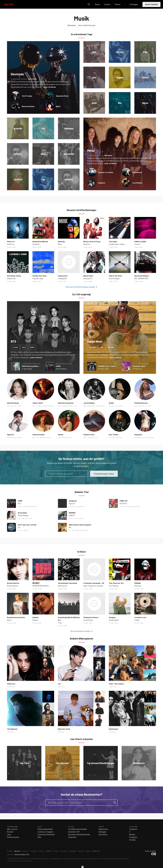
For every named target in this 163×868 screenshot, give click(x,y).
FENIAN (137, 583)
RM (70, 527)
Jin (19, 527)
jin (19, 530)
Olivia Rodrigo (13, 403)
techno (122, 506)
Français (33, 851)
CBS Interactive (12, 858)
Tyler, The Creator (116, 684)
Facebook (133, 829)
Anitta (61, 435)
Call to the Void (115, 276)
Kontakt (10, 832)
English (10, 851)
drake (121, 406)
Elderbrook (11, 278)
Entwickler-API (74, 832)
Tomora (137, 244)
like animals (33, 506)
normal (25, 506)
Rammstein (137, 172)
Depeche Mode (62, 96)
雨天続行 (36, 583)
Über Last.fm (12, 829)
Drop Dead (22, 513)
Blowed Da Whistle (40, 241)
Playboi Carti (89, 435)
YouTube (132, 840)
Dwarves (87, 244)
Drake (111, 403)
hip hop (111, 347)
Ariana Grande (38, 435)
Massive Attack (28, 106)
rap (102, 347)
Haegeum (73, 501)
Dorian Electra (13, 583)
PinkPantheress (141, 403)
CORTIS (72, 515)
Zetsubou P (88, 278)
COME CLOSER (140, 241)
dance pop (136, 506)
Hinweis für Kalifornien (90, 858)
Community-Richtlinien (46, 834)
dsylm (26, 530)
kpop (32, 347)
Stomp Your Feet (39, 276)
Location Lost (140, 617)
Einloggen (134, 4)
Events (107, 4)
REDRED (72, 513)
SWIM (58, 366)
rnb (75, 406)
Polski (55, 851)
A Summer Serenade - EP (94, 583)
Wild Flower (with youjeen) (80, 525)
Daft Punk (32, 79)
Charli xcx (11, 244)
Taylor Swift (38, 403)
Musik (97, 4)
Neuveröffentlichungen (87, 25)
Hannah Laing (38, 278)
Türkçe (88, 851)
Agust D (10, 435)
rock (19, 406)
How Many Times (14, 276)
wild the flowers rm (82, 530)
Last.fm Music (27, 861)
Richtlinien (77, 858)
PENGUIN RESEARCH (41, 586)
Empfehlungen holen (104, 474)
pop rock (14, 406)
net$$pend (62, 278)
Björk (58, 106)
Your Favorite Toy (116, 583)
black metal (91, 406)
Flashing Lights (139, 366)
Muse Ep (61, 241)
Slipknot (102, 183)
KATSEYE (123, 503)
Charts (118, 4)
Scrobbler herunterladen (77, 829)
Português (63, 851)
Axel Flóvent (88, 620)
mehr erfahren (50, 87)
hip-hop (92, 347)
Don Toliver (114, 435)
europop (129, 506)
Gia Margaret (114, 620)
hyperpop (138, 437)
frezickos (36, 244)
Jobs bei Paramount (15, 861)
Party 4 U (11, 241)
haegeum (81, 506)
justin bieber (100, 406)
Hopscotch (63, 276)
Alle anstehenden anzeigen (80, 631)
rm (70, 530)
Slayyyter (138, 435)
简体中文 (96, 851)
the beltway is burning (67, 583)
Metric (9, 620)
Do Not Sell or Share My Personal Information (114, 858)
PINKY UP (124, 501)
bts (24, 347)
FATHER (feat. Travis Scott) (110, 366)
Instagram (133, 837)
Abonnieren (103, 834)
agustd (71, 506)
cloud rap (90, 437)
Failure (137, 620)
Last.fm (12, 4)
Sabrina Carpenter (66, 403)
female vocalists (48, 406)
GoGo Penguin (114, 278)
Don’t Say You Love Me (27, 525)
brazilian (64, 437)
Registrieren (151, 4)
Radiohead (113, 729)
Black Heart (88, 276)
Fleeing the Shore (91, 617)
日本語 (49, 851)
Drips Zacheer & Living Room (94, 586)
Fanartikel (72, 837)
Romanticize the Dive (16, 617)
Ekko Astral (62, 586)
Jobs (9, 834)
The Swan (113, 241)
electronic (142, 406)
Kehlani (36, 617)
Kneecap (138, 586)
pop (8, 406)
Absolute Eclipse (142, 276)
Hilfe (39, 837)
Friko (60, 623)
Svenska (81, 851)
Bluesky (132, 834)
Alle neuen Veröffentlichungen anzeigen (80, 287)
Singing (112, 617)
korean (19, 437)
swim (20, 506)
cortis (71, 518)
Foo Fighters (114, 586)
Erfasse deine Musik (45, 829)
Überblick (72, 25)
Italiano (41, 851)
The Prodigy (27, 96)
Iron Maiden (137, 183)
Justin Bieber (89, 403)
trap (85, 437)
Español (25, 851)
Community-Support (46, 832)
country (39, 406)
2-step (149, 406)
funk (70, 437)
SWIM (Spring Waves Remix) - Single (37, 366)
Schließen (83, 867)
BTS (19, 503)
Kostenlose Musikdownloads (79, 834)
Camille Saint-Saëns (117, 244)
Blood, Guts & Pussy (92, 241)
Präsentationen (13, 837)
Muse (60, 244)
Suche (89, 4)
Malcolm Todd (64, 729)
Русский (72, 851)
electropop (150, 437)
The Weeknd (12, 729)
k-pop (15, 347)
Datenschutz (68, 858)
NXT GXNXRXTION (141, 278)
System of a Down (106, 172)
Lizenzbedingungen (56, 858)
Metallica (108, 155)
